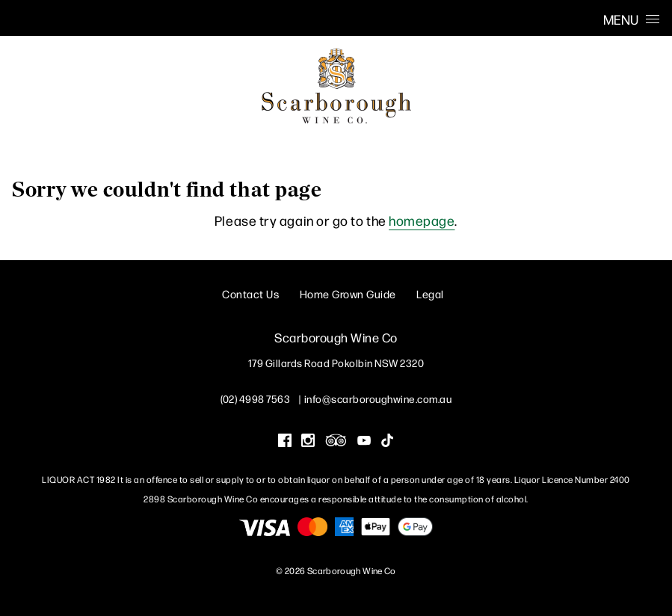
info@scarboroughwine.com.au (378, 398)
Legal (430, 293)
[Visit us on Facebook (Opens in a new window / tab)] (285, 442)
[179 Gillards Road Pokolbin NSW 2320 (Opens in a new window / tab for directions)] (336, 363)
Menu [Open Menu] (631, 19)
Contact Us (250, 293)
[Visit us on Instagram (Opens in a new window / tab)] (308, 442)
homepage (422, 220)
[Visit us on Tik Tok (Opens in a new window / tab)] (387, 442)
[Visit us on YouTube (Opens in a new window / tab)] (364, 442)
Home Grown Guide (348, 293)
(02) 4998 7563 (255, 398)
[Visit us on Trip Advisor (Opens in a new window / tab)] (336, 442)
